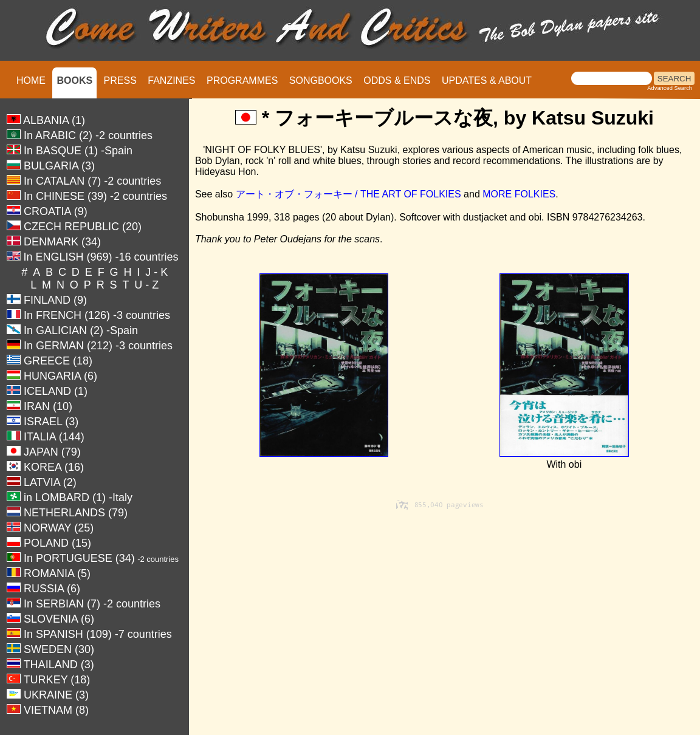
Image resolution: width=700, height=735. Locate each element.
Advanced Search (670, 88)
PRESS (120, 80)
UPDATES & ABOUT (487, 80)
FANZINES (171, 80)
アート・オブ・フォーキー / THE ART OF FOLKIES (350, 194)
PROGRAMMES (242, 80)
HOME (31, 80)
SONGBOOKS (321, 80)
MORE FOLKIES (519, 194)
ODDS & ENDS (397, 80)
